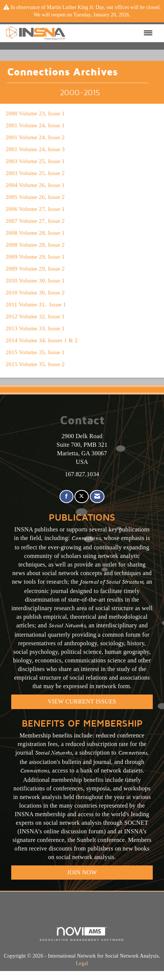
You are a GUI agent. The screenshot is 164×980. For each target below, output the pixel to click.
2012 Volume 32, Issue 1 (35, 316)
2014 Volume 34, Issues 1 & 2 (42, 340)
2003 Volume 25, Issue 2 (35, 173)
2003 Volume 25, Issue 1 (35, 161)
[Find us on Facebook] (66, 497)
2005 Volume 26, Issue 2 (35, 197)
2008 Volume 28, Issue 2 (35, 245)
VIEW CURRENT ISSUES (82, 701)
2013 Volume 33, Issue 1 (35, 328)
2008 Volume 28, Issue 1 (35, 233)
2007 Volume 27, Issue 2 (35, 221)
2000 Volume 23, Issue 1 (35, 113)
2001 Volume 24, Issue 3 (35, 149)
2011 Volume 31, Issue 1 (36, 304)
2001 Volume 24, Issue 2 (35, 137)
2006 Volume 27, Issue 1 (35, 209)
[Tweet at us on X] (81, 497)
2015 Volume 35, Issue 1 (35, 352)
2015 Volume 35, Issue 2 (35, 364)
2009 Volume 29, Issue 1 (35, 257)
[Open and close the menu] (111, 33)
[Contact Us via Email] (97, 497)
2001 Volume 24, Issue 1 (35, 125)
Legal (82, 963)
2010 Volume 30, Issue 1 (35, 280)
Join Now (82, 872)
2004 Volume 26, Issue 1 (35, 185)
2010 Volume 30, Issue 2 (35, 292)
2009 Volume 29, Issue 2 (35, 269)
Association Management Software (82, 934)
